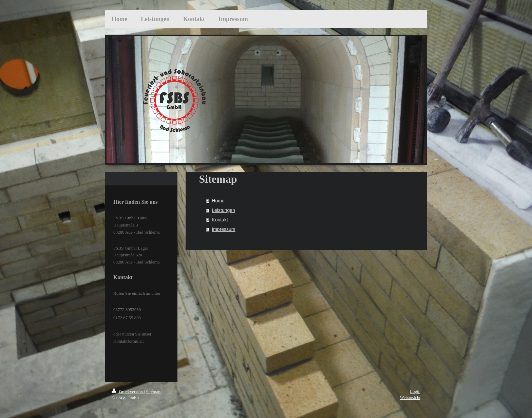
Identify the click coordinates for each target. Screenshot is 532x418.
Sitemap (153, 392)
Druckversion (128, 392)
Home (218, 201)
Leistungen (223, 210)
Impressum (223, 229)
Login (415, 391)
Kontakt (220, 220)
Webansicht (410, 397)
